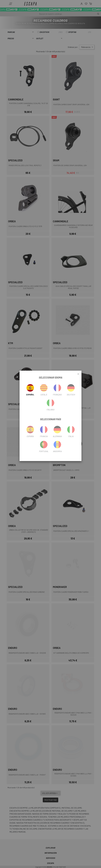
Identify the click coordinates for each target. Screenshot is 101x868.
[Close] (78, 374)
